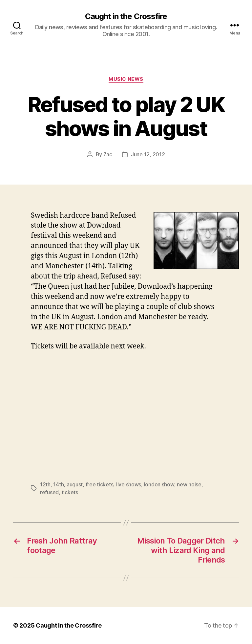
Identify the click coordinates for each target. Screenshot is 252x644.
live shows (129, 484)
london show (159, 484)
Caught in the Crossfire (126, 16)
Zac (108, 154)
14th (58, 484)
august (75, 484)
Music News (126, 79)
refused (49, 492)
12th (45, 484)
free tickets (100, 484)
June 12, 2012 (148, 154)
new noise (189, 484)
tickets (70, 492)
